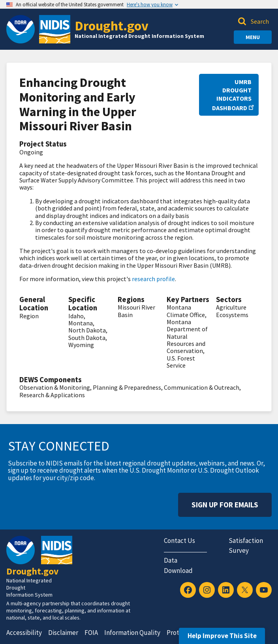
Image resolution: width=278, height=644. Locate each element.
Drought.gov (112, 25)
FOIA (91, 633)
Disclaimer (63, 633)
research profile (153, 279)
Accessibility (24, 633)
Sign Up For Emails (225, 505)
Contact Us (179, 541)
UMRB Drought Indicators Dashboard (232, 95)
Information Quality (132, 633)
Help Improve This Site (222, 636)
